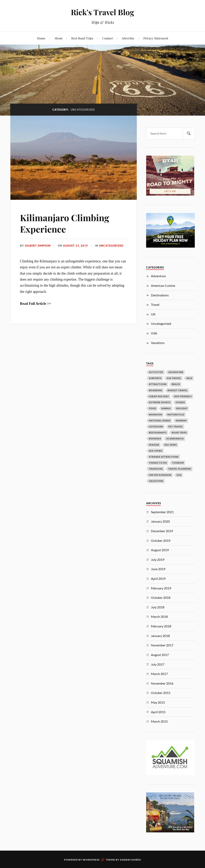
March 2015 (159, 721)
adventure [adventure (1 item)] (176, 372)
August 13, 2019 (75, 246)
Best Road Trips (82, 38)
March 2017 (159, 674)
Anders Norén (130, 860)
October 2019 (161, 540)
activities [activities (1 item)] (156, 372)
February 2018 (161, 626)
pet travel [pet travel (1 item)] (176, 426)
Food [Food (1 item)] (153, 408)
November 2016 (162, 683)
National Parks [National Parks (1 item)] (160, 420)
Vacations (158, 343)
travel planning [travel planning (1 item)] (180, 469)
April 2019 (158, 578)
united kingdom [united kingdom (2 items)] (160, 475)
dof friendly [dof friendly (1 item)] (183, 396)
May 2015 (158, 702)
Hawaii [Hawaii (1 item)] (166, 408)
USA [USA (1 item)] (179, 475)
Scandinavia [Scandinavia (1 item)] (175, 438)
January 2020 (160, 521)
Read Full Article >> (36, 304)
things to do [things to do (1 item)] (158, 463)
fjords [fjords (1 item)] (180, 402)
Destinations (160, 295)
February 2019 (161, 588)
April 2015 (158, 712)
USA (154, 333)
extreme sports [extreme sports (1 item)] (160, 402)
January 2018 (160, 636)
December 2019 (162, 531)
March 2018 (159, 616)
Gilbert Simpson (38, 246)
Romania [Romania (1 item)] (155, 438)
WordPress (91, 860)
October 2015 (161, 693)
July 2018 (158, 607)
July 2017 (158, 664)
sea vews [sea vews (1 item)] (171, 445)
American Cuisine (163, 285)
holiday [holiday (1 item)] (182, 408)
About (58, 38)
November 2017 (162, 645)
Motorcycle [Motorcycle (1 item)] (176, 414)
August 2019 (160, 550)
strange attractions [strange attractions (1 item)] (164, 457)
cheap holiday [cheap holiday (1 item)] (159, 396)
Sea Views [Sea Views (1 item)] (156, 451)
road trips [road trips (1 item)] (179, 432)
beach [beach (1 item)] (176, 384)
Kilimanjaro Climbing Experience (65, 223)
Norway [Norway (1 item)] (181, 420)
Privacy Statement (156, 38)
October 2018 (161, 597)
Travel (155, 304)
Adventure (158, 276)
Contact (107, 38)
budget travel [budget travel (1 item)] (178, 390)
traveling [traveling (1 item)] (156, 469)
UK (153, 314)
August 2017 (160, 655)
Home (41, 38)
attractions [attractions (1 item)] (158, 384)
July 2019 (158, 559)
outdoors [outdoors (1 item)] (156, 426)
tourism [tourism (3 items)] (178, 463)
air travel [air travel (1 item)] (174, 378)
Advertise (128, 38)
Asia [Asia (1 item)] (189, 378)
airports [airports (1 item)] (155, 378)
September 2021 (162, 512)
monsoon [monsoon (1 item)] (156, 414)
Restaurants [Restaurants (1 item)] (158, 432)
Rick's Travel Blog (102, 12)
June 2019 (158, 569)
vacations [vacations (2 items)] (156, 481)
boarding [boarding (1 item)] (156, 390)
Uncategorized (111, 246)
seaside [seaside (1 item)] (154, 445)
